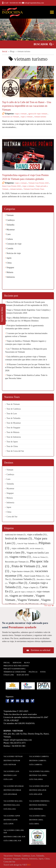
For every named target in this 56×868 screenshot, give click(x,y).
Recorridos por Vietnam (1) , (18, 562)
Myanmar (10, 230)
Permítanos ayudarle (22, 627)
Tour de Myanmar (14, 423)
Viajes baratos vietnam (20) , (23, 571)
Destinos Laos (10, 775)
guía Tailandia (36, 779)
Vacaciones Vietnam (13, 756)
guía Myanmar (10, 794)
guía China (34, 824)
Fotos (43, 672)
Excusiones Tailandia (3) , (25, 579)
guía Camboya (36, 765)
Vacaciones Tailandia (39, 771)
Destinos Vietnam (12, 761)
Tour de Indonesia (14, 437)
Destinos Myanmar (12, 790)
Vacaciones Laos (11, 771)
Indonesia (10, 277)
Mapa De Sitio (23, 675)
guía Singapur (36, 794)
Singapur (10, 267)
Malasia (9, 272)
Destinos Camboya (38, 761)
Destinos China (36, 820)
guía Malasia (10, 809)
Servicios (17, 663)
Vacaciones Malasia (13, 801)
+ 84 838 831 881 (15, 3)
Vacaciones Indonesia (39, 801)
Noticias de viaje (13, 253)
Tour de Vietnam (13, 404)
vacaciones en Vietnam (11, 117)
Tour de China (12, 446)
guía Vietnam (10, 765)
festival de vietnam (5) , (20, 538)
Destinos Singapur (38, 790)
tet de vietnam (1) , (37, 548)
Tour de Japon (12, 442)
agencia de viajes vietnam (38, 114)
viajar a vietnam (21, 114)
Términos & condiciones (15, 672)
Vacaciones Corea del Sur (14, 831)
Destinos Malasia (12, 805)
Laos (8, 234)
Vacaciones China (37, 816)
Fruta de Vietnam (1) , (27, 566)
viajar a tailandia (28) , (21, 548)
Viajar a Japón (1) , (31, 587)
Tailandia (10, 225)
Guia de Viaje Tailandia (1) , (28, 543)
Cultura (9, 239)
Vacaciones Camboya (39, 756)
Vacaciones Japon (12, 816)
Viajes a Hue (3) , (19, 583)
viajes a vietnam (27, 117)
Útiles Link (9, 675)
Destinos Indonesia (38, 805)
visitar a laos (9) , (16, 552)
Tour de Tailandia (13, 418)
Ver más (49, 605)
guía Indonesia (36, 809)
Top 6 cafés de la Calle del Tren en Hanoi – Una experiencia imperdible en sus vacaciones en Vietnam (27, 106)
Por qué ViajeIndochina (14, 669)
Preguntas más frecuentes (16, 666)
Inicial (7, 663)
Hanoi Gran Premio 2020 (11, 186)
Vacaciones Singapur (39, 786)
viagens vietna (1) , (21, 557)
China (8, 263)
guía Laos (8, 779)
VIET (26, 865)
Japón (8, 258)
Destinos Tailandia (38, 775)
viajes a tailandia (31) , (37, 534)
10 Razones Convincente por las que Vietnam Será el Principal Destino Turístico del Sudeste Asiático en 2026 (28, 367)
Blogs (27, 663)
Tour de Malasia (13, 432)
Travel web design (11, 865)
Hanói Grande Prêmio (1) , (35, 576)
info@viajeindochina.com (34, 3)
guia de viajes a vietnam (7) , (26, 592)
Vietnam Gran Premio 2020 (38, 183)
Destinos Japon (10, 820)
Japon (9, 507)
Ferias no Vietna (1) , (41, 557)
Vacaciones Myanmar (14, 786)
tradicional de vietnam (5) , (16, 535)
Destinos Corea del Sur (14, 837)
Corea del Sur (12, 517)
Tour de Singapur (13, 428)
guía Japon (8, 824)
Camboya (10, 220)
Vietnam (9, 215)
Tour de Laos (12, 414)
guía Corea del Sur (12, 841)
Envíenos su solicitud (41, 650)
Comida (9, 248)
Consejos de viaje (13, 244)
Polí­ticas (33, 672)
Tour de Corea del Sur (15, 451)
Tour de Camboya (14, 409)
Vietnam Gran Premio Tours (34, 189)
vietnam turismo (40, 117)
